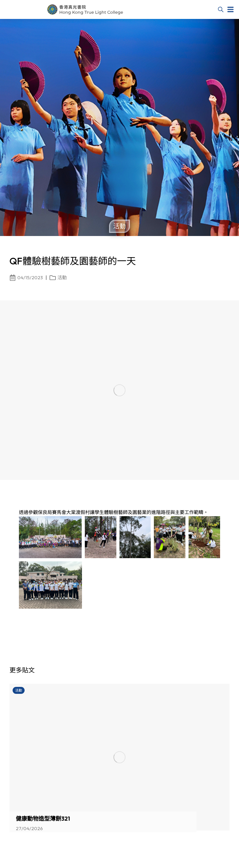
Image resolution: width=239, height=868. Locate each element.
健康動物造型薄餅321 (43, 819)
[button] (230, 9)
